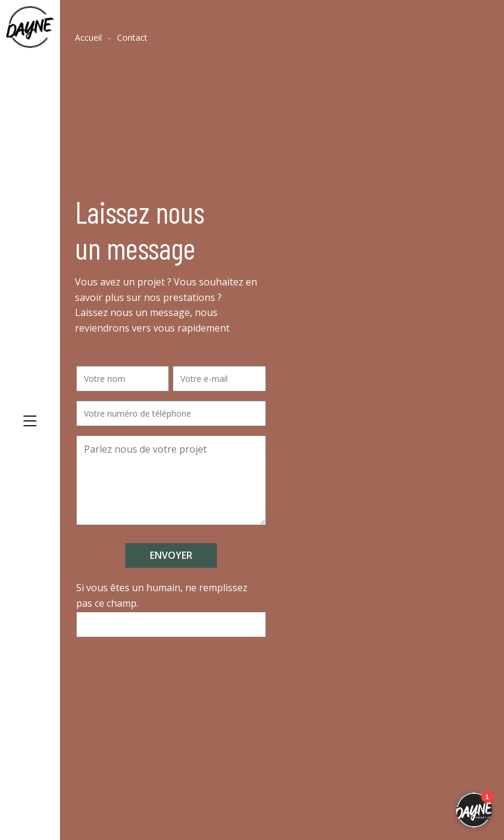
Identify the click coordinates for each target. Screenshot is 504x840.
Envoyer (171, 555)
